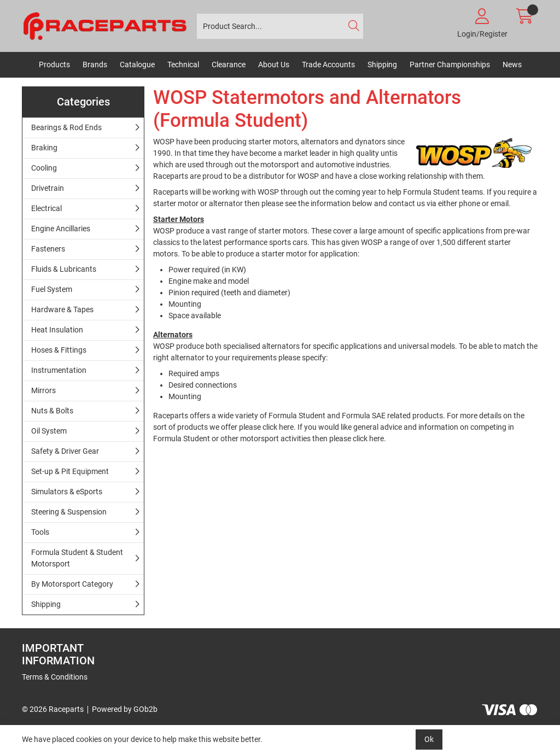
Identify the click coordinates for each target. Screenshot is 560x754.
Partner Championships (450, 65)
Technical (183, 65)
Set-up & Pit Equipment (70, 471)
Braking (44, 148)
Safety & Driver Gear (65, 451)
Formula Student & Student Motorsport (77, 558)
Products (54, 65)
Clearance (229, 65)
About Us (274, 65)
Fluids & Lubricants (64, 269)
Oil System (49, 431)
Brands (95, 65)
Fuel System (52, 289)
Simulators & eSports (67, 492)
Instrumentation (59, 370)
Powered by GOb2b (125, 709)
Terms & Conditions (55, 677)
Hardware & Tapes (62, 309)
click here (278, 427)
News (512, 65)
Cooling (44, 168)
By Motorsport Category (72, 584)
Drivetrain (48, 188)
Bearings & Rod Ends (66, 127)
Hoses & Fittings (59, 350)
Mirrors (43, 390)
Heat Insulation (57, 330)
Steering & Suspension (69, 512)
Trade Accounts (328, 65)
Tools (40, 532)
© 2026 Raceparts (53, 709)
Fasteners (48, 249)
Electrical (46, 208)
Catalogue (137, 65)
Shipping (382, 65)
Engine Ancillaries (61, 229)
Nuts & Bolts (52, 411)
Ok (429, 739)
